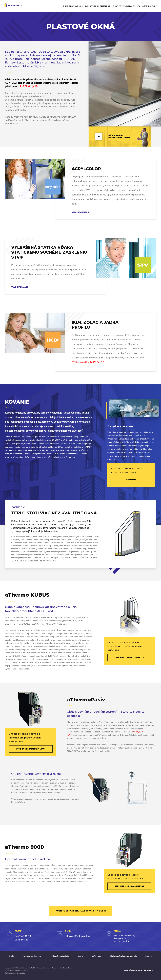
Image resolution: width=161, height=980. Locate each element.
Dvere (144, 6)
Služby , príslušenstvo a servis (126, 6)
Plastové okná (76, 6)
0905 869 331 (22, 940)
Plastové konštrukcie (32, 956)
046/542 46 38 (23, 936)
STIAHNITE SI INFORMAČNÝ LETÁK (129, 658)
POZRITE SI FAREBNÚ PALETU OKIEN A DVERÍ (81, 911)
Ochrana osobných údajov (15, 973)
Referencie (105, 6)
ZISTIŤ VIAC (131, 480)
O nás (65, 6)
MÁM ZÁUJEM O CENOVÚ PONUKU (138, 970)
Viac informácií (80, 212)
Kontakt (152, 6)
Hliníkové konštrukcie (59, 956)
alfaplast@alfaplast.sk (78, 936)
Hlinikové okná (92, 6)
